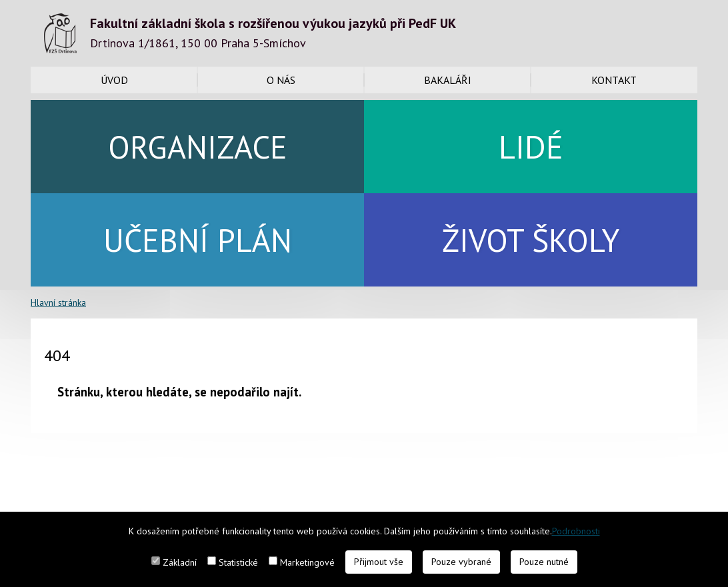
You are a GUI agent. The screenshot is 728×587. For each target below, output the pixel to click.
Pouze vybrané (461, 562)
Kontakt (614, 80)
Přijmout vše (379, 562)
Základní (180, 562)
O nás (281, 80)
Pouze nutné (544, 562)
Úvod (114, 80)
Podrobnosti (576, 531)
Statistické (238, 562)
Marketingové (307, 562)
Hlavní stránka (58, 302)
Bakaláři (448, 80)
